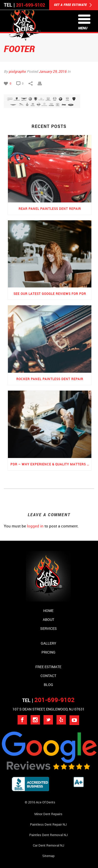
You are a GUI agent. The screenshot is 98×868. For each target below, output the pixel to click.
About (48, 619)
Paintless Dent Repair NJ (48, 824)
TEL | (48, 700)
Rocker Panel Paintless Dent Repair (50, 379)
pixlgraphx (17, 71)
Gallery (48, 643)
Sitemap (48, 856)
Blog (48, 685)
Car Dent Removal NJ (48, 845)
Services (48, 628)
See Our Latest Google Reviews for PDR (50, 294)
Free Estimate (48, 667)
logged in (35, 526)
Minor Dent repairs (48, 814)
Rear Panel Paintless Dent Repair (50, 209)
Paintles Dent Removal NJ (48, 835)
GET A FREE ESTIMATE (73, 5)
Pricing (48, 652)
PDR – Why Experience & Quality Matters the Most (51, 464)
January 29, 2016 (53, 71)
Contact (48, 676)
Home (48, 611)
